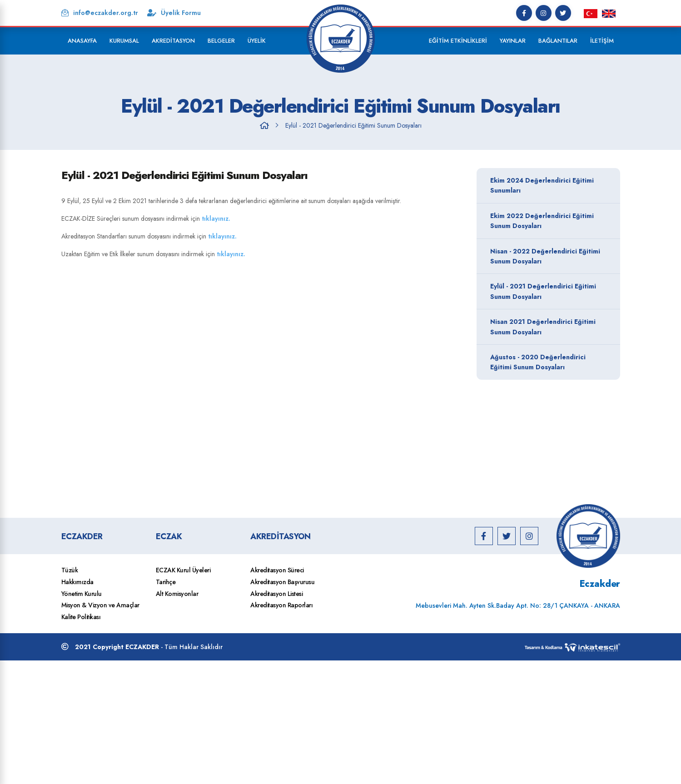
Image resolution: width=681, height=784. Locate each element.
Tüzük (70, 570)
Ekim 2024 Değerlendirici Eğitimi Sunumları (546, 185)
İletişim (602, 41)
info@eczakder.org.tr (100, 13)
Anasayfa (82, 41)
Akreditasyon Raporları (281, 605)
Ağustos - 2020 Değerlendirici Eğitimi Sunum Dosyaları (546, 362)
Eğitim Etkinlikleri (458, 41)
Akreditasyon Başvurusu (282, 582)
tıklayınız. (217, 218)
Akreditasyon (173, 41)
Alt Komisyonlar (177, 594)
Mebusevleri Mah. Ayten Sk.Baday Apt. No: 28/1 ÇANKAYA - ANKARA (518, 605)
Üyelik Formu (174, 13)
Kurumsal (124, 41)
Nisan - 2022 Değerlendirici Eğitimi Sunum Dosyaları (546, 256)
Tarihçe (166, 582)
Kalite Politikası (81, 617)
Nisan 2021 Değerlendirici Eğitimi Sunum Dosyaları (546, 327)
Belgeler (221, 41)
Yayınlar (513, 41)
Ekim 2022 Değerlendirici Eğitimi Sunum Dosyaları (546, 221)
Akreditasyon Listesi (276, 594)
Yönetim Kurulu (82, 594)
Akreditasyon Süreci (277, 570)
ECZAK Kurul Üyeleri (183, 570)
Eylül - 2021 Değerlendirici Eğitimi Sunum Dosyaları (353, 125)
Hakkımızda (77, 582)
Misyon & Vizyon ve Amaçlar (100, 605)
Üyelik (257, 41)
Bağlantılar (558, 41)
